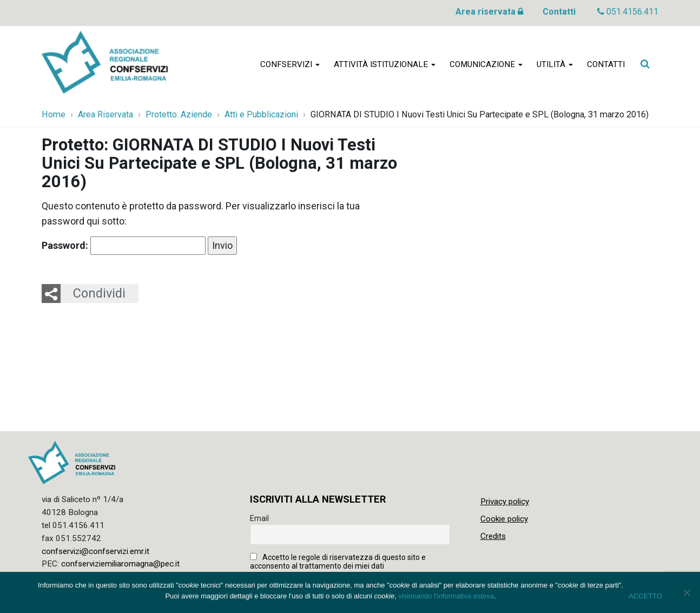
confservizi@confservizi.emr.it (95, 551)
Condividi (99, 293)
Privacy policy (505, 502)
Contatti (559, 12)
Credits (493, 536)
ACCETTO (645, 596)
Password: (124, 246)
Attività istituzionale (385, 66)
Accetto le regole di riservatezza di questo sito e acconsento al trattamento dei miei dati (338, 562)
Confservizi (290, 66)
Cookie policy (504, 519)
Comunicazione (486, 66)
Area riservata (489, 12)
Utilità (555, 66)
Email (259, 518)
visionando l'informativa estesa (446, 596)
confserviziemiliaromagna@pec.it (120, 564)
